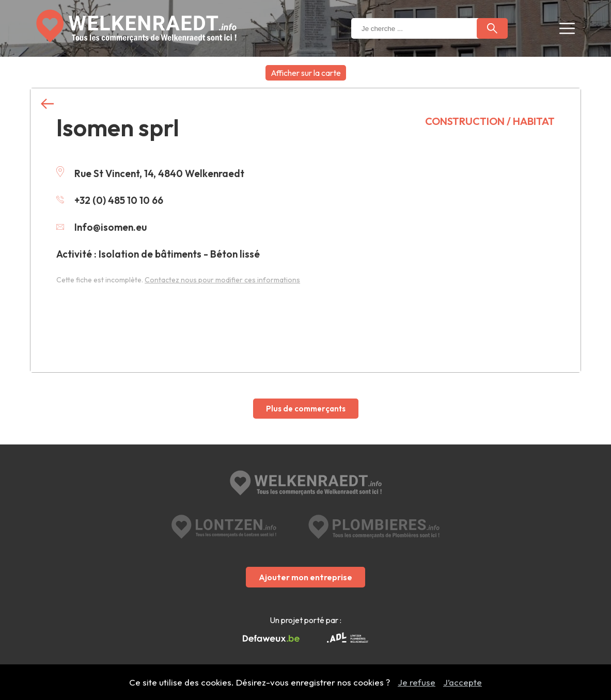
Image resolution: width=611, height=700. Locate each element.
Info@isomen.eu (101, 227)
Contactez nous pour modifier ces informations (222, 280)
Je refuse (417, 682)
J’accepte (463, 682)
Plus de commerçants (306, 409)
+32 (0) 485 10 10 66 (110, 200)
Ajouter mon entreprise (306, 577)
